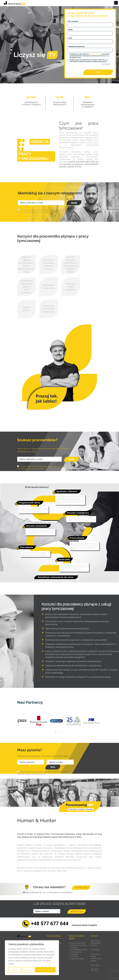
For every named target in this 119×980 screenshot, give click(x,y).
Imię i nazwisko (73, 21)
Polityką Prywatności (95, 54)
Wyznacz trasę (81, 888)
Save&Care (74, 954)
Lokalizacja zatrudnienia (76, 46)
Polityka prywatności (77, 959)
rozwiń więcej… (106, 64)
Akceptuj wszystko (45, 970)
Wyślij (98, 72)
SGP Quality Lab (76, 952)
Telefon (70, 30)
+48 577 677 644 (50, 924)
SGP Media (74, 956)
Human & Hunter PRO (78, 943)
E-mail (70, 38)
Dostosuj (15, 970)
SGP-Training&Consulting (79, 950)
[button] (56, 732)
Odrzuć (28, 970)
